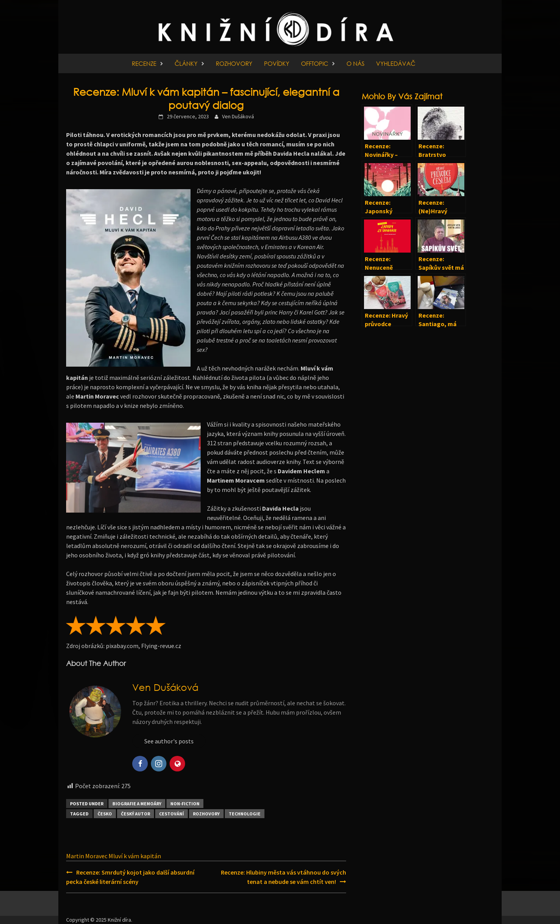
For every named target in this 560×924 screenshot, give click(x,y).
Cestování (171, 814)
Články (186, 63)
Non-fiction (185, 804)
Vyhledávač (396, 63)
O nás (355, 63)
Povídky (277, 63)
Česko (105, 814)
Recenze (144, 63)
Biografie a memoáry (137, 804)
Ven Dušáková (238, 116)
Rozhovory (234, 63)
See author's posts (169, 741)
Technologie (245, 814)
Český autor (136, 814)
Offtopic (315, 63)
